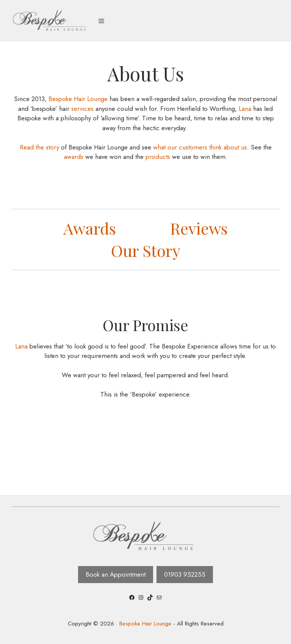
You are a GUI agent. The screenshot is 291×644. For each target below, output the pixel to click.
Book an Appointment (116, 574)
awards (74, 157)
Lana (245, 109)
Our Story (146, 250)
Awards (90, 228)
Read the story (39, 147)
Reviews (199, 228)
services (82, 109)
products (158, 157)
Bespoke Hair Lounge (77, 99)
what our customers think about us (200, 147)
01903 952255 (185, 574)
